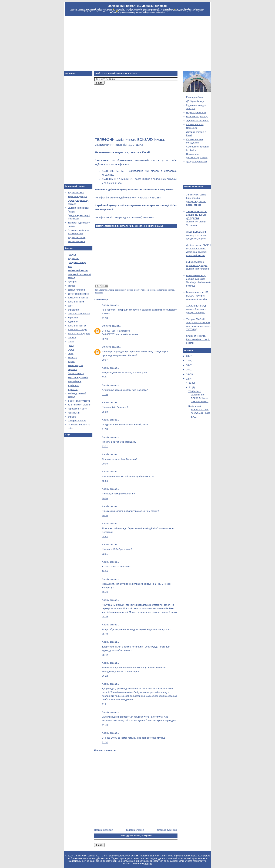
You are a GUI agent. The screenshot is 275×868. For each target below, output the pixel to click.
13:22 (105, 446)
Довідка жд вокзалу (197, 162)
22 (188, 361)
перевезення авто (77, 409)
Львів (71, 354)
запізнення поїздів (77, 330)
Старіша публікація (167, 830)
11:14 (105, 742)
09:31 (105, 377)
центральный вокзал (79, 314)
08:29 (105, 617)
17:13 (105, 429)
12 (188, 379)
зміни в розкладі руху (79, 334)
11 (190, 387)
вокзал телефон (76, 290)
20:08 (105, 464)
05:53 (105, 412)
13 (188, 374)
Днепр (71, 345)
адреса (72, 286)
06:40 (105, 634)
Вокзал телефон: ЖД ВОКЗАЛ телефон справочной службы (197, 296)
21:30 (105, 395)
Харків (71, 361)
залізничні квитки (77, 326)
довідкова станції (77, 262)
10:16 (105, 516)
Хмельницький (76, 365)
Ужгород (72, 358)
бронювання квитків (124, 290)
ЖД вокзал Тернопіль (198, 121)
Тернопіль (73, 318)
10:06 (105, 481)
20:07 (105, 360)
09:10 (105, 339)
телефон (99, 293)
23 (188, 356)
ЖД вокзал (74, 258)
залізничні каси (76, 302)
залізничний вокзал (78, 270)
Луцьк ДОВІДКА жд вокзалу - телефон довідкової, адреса (196, 235)
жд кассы (73, 389)
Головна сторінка (135, 830)
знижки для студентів (79, 401)
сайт (70, 306)
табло (71, 342)
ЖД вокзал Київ (76, 193)
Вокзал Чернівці (76, 241)
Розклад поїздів (194, 97)
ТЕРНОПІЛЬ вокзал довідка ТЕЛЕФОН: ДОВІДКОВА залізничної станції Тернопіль (197, 218)
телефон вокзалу (77, 421)
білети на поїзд (107, 290)
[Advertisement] (138, 44)
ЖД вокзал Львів (77, 237)
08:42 (105, 537)
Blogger (148, 864)
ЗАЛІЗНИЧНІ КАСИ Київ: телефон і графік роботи (198, 339)
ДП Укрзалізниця (195, 101)
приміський (74, 413)
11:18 (105, 318)
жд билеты (73, 385)
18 (188, 365)
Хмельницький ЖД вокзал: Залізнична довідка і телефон (196, 309)
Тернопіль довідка (77, 196)
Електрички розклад (197, 117)
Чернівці (72, 369)
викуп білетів (140, 290)
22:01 (105, 554)
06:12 (105, 676)
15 (188, 370)
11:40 (105, 725)
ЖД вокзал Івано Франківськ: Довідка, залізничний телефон (198, 265)
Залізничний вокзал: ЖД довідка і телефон (137, 6)
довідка (72, 254)
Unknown (107, 326)
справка (72, 417)
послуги (72, 338)
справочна (73, 310)
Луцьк (71, 349)
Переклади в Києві (196, 113)
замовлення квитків (165, 290)
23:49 (105, 592)
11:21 (105, 704)
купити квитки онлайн (79, 405)
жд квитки (151, 290)
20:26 (105, 571)
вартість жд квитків (78, 377)
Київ (70, 266)
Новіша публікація (104, 830)
